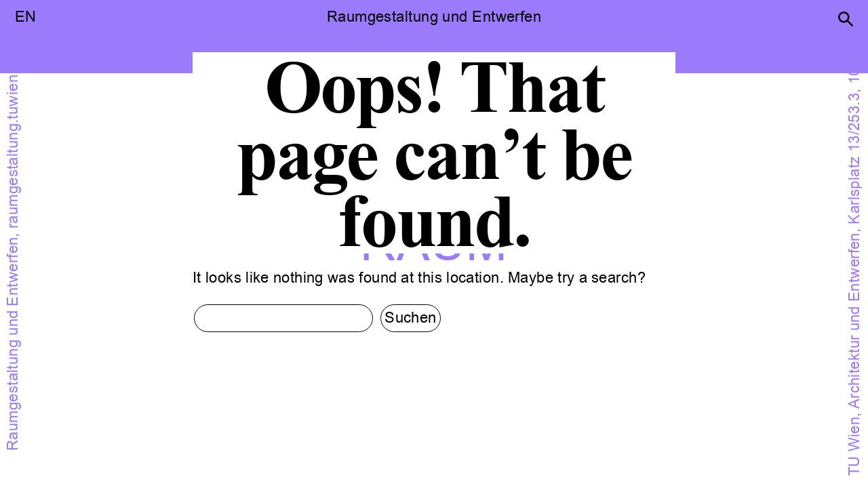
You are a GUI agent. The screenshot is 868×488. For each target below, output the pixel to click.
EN (26, 17)
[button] (846, 19)
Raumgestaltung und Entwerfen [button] (434, 17)
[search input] (283, 319)
